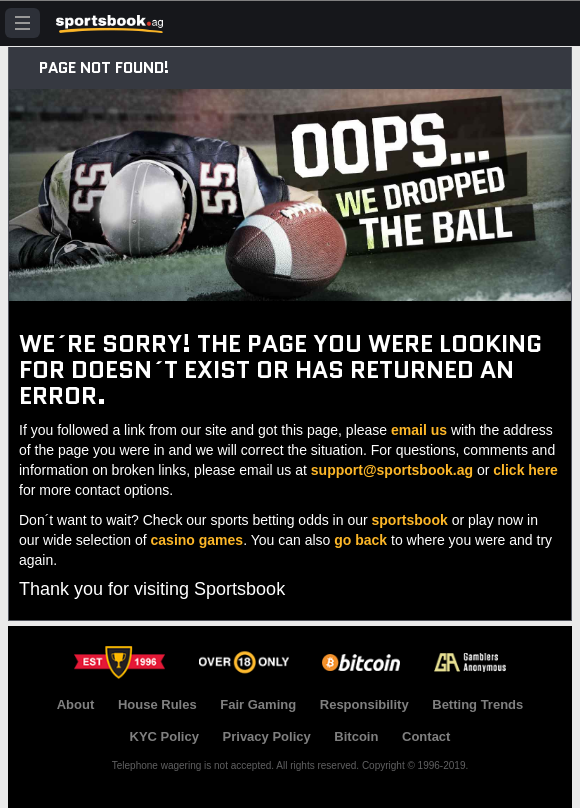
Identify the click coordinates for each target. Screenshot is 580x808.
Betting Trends (477, 704)
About (76, 704)
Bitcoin (356, 736)
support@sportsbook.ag (392, 470)
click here (525, 470)
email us (419, 430)
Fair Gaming (258, 704)
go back (360, 540)
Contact (426, 736)
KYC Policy (164, 736)
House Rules (157, 704)
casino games (197, 540)
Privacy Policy (267, 736)
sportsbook (410, 520)
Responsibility (364, 704)
